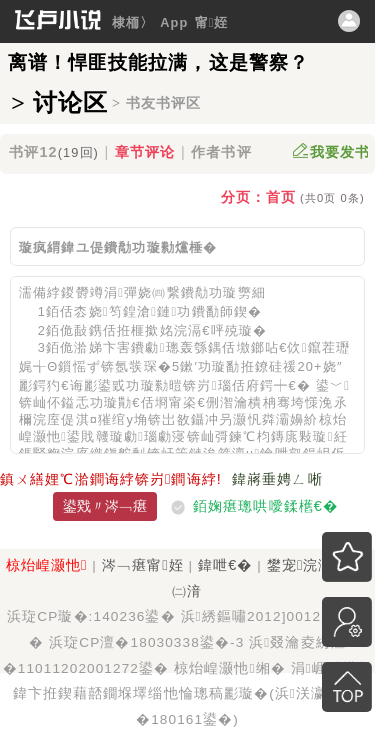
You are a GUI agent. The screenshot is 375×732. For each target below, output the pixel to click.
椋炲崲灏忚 (47, 565)
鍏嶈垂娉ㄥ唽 (277, 479)
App (174, 22)
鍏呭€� (225, 565)
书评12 (54, 152)
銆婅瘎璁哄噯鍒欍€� (265, 506)
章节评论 (145, 152)
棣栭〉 (133, 22)
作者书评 (221, 152)
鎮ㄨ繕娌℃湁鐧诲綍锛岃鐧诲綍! (111, 479)
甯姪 (212, 22)
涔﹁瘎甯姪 (143, 565)
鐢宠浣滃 (303, 565)
